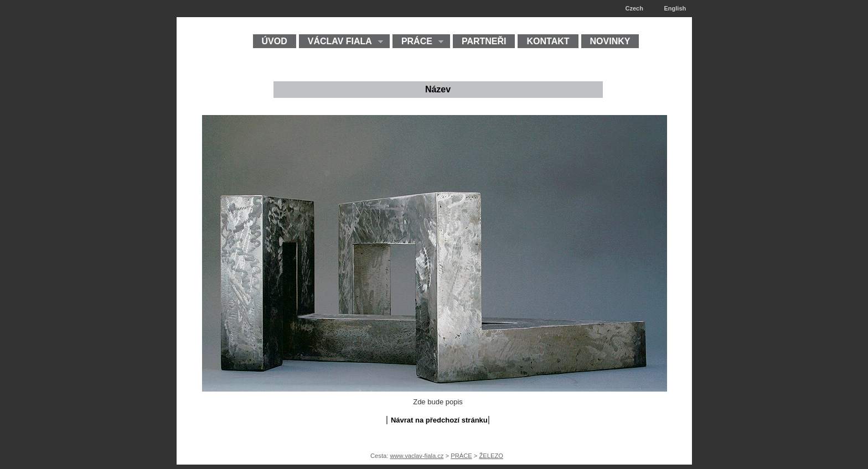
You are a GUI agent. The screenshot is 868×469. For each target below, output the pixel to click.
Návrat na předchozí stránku (439, 420)
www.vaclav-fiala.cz (417, 456)
